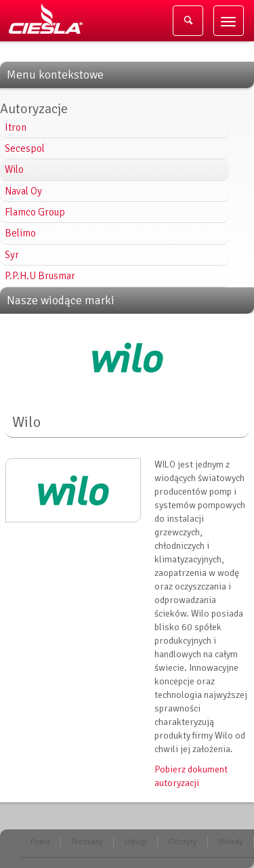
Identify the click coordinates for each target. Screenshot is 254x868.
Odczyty (183, 842)
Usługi (135, 842)
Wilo (14, 169)
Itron (16, 127)
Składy (231, 842)
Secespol (25, 148)
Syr (12, 255)
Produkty (87, 842)
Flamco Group (35, 212)
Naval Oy (23, 191)
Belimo (20, 233)
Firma (40, 842)
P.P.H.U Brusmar (40, 276)
